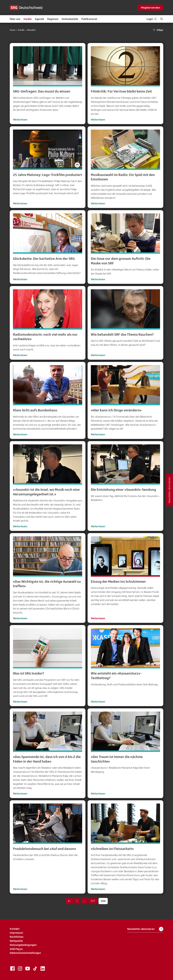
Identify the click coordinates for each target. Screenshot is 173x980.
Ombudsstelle (70, 19)
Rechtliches (17, 937)
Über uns (15, 19)
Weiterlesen (20, 120)
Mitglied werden (150, 8)
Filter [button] (158, 30)
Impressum (16, 933)
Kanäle (28, 19)
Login (152, 19)
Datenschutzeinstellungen (25, 953)
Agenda (39, 19)
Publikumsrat (89, 19)
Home (13, 30)
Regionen (53, 19)
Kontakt (15, 929)
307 (93, 901)
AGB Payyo (16, 949)
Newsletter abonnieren (145, 929)
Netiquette (16, 941)
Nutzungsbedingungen (23, 945)
